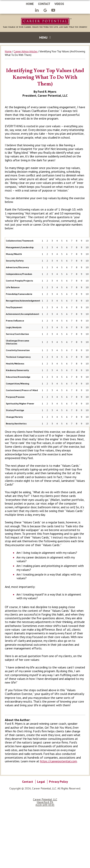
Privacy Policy (58, 782)
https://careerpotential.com (58, 761)
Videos (59, 4)
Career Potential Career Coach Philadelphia (45, 24)
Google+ (45, 10)
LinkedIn (37, 10)
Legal (41, 782)
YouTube (53, 10)
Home (30, 4)
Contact (44, 4)
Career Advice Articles (26, 51)
